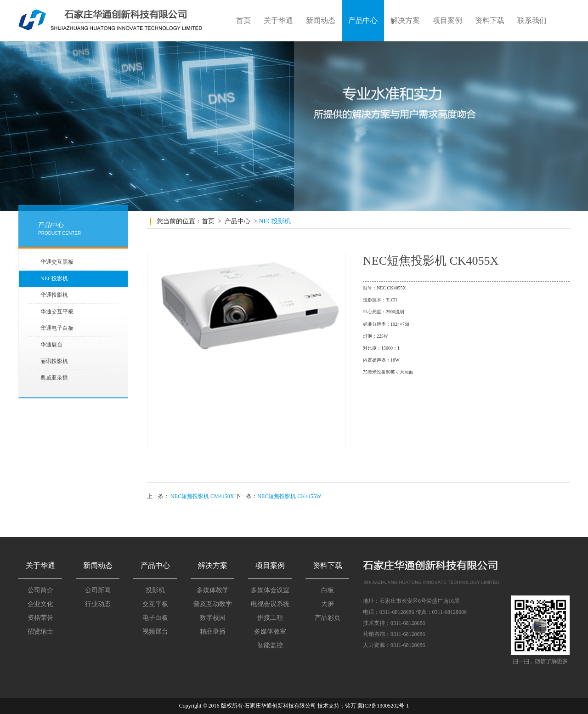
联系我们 (532, 20)
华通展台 (51, 345)
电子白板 (155, 618)
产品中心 (363, 20)
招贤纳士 (40, 632)
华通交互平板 (57, 312)
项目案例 (447, 20)
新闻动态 (321, 20)
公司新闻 (98, 590)
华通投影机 (54, 295)
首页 (243, 20)
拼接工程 (270, 618)
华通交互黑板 (57, 262)
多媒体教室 (270, 632)
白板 (328, 590)
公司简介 (40, 590)
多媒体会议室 (270, 590)
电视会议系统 (270, 604)
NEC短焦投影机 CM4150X (202, 496)
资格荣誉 (40, 618)
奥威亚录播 (54, 378)
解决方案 (405, 20)
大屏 (328, 604)
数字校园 (213, 618)
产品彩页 (328, 618)
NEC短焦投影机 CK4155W (289, 496)
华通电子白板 (57, 328)
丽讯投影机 (54, 361)
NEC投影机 (54, 278)
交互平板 (155, 604)
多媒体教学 (213, 590)
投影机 (155, 590)
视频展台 (155, 632)
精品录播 (213, 632)
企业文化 (40, 604)
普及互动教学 (213, 604)
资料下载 (490, 20)
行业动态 (98, 604)
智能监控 (270, 645)
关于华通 (278, 20)
